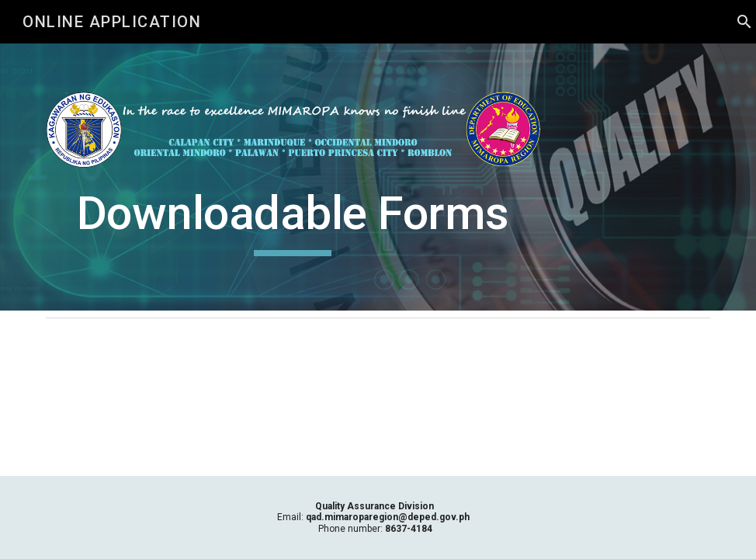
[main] (293, 220)
